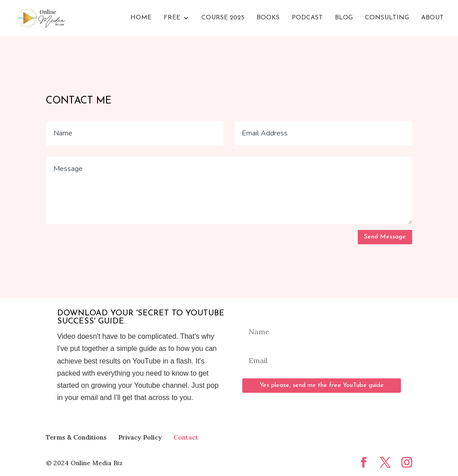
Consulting (387, 18)
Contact (186, 437)
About (432, 18)
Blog (344, 18)
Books (268, 18)
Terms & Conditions (76, 437)
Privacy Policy (140, 437)
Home (141, 18)
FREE (172, 18)
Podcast (307, 18)
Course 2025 (223, 18)
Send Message (385, 237)
